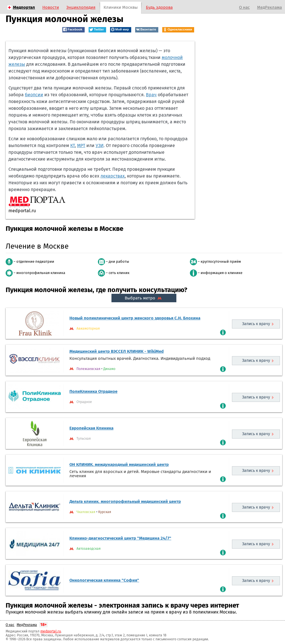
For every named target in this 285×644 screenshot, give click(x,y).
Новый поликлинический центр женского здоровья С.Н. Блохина (135, 318)
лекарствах (113, 176)
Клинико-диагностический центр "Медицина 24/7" (120, 538)
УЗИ (100, 145)
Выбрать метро (144, 298)
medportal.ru (51, 631)
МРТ (81, 145)
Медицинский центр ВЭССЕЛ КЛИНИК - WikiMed (117, 351)
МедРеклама (269, 7)
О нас (244, 7)
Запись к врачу (256, 324)
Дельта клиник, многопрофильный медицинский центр (125, 501)
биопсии (34, 95)
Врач (151, 95)
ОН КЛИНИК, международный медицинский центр (119, 465)
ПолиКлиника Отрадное (93, 391)
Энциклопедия (81, 7)
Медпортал (24, 7)
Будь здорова (159, 7)
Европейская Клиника (91, 428)
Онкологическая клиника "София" (104, 580)
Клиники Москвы (121, 7)
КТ (73, 145)
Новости (51, 7)
